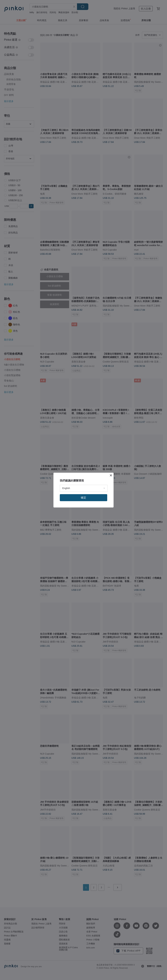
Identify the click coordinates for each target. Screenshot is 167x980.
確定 (83, 498)
